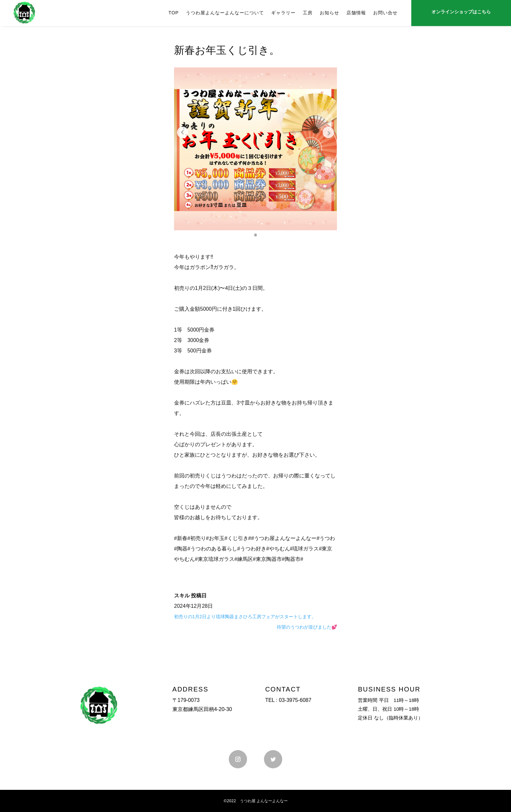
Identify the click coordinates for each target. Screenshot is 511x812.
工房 (308, 13)
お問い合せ (385, 13)
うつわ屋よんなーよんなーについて (225, 13)
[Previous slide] (184, 133)
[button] (255, 235)
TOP (174, 13)
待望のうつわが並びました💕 (307, 627)
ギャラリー (283, 13)
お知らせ (329, 13)
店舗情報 (356, 13)
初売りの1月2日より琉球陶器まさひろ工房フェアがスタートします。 (245, 617)
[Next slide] (327, 133)
